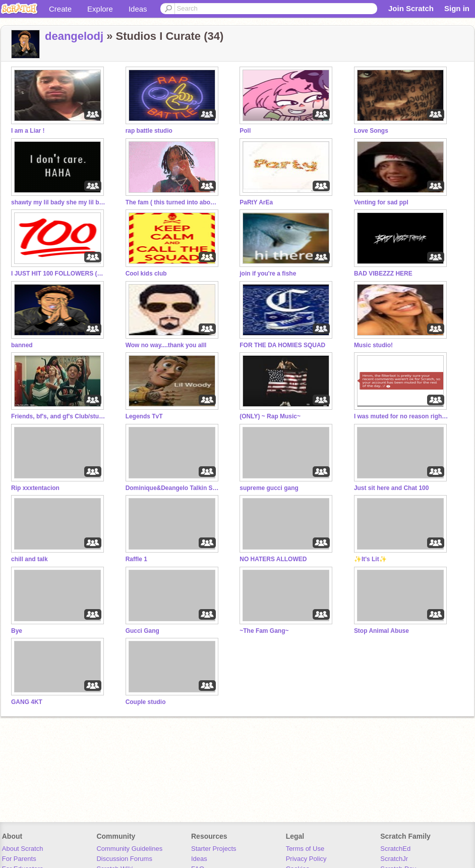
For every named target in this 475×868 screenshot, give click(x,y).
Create (60, 9)
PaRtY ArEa (256, 202)
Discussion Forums (124, 859)
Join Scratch (411, 8)
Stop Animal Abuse (381, 631)
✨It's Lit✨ (370, 559)
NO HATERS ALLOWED (273, 559)
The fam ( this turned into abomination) (173, 202)
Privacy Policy (306, 859)
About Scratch (23, 849)
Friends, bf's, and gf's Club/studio (59, 416)
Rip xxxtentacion (35, 488)
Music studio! (373, 345)
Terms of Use (305, 849)
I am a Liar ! (28, 131)
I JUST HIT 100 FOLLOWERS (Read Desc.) (59, 274)
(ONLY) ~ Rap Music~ (270, 416)
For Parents (19, 859)
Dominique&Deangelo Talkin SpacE (173, 488)
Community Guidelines (129, 849)
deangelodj (74, 36)
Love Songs (371, 131)
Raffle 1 (136, 559)
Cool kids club (146, 274)
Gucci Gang (142, 631)
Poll (245, 131)
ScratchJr (394, 859)
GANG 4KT (27, 702)
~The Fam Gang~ (264, 631)
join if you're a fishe (268, 274)
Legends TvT (144, 416)
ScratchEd (395, 849)
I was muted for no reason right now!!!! (402, 416)
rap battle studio (149, 131)
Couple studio (146, 702)
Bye (17, 631)
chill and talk (29, 559)
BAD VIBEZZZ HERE (383, 274)
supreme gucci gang (269, 488)
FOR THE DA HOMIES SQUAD (282, 345)
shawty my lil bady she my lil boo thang (59, 202)
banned (22, 345)
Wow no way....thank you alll (166, 345)
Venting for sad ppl (381, 202)
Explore (100, 9)
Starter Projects (214, 849)
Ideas (138, 9)
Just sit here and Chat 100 (392, 488)
